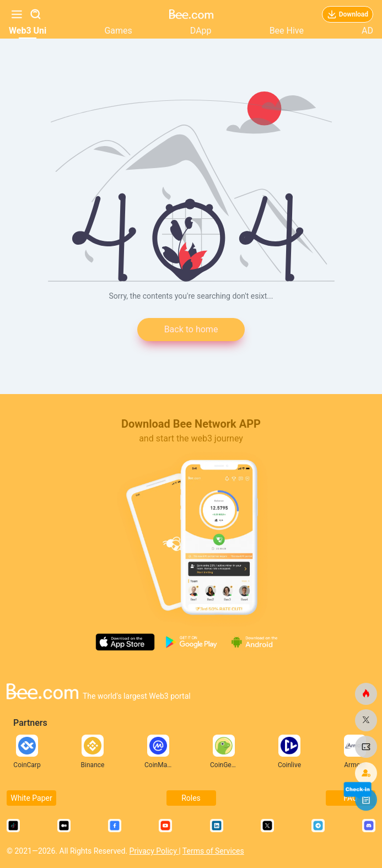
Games (118, 31)
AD (367, 31)
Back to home (191, 329)
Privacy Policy (154, 851)
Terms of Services (213, 851)
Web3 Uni (28, 31)
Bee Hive (287, 31)
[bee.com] (366, 694)
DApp (201, 31)
